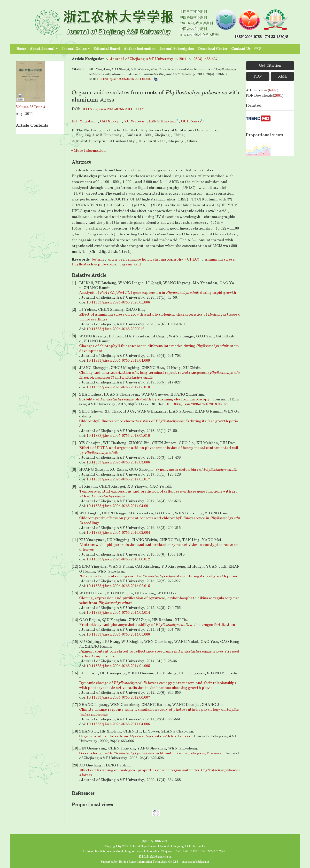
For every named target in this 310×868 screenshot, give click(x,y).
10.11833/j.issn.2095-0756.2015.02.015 (118, 586)
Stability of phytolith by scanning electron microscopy (144, 399)
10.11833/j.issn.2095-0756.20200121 (116, 329)
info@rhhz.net (201, 862)
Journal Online (76, 49)
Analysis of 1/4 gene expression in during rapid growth (158, 293)
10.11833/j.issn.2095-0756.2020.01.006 (118, 302)
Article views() (262, 90)
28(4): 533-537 (205, 59)
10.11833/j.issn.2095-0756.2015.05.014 (118, 613)
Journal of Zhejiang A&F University (142, 59)
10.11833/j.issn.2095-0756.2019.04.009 (118, 360)
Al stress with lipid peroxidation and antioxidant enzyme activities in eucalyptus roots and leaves (159, 547)
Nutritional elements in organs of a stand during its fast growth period (159, 576)
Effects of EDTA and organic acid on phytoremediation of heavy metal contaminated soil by (159, 450)
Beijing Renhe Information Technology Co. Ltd (148, 862)
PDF (258, 76)
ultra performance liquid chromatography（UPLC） (155, 259)
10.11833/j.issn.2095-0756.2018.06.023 (197, 404)
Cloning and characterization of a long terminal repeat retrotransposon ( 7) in (159, 375)
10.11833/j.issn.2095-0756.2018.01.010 (118, 436)
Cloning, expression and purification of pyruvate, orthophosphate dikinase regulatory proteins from (159, 600)
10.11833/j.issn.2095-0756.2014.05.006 (118, 634)
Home (21, 49)
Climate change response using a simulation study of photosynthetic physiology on (159, 712)
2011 (183, 59)
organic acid (130, 264)
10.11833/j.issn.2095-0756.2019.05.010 (118, 387)
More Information (88, 151)
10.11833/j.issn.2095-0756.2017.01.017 (118, 479)
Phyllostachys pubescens (94, 264)
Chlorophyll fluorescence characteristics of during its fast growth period (159, 423)
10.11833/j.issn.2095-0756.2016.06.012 (118, 559)
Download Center (213, 49)
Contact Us (241, 49)
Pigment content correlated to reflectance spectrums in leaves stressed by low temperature (159, 654)
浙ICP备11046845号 (155, 841)
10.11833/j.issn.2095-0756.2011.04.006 (118, 724)
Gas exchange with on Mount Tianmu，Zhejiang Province (151, 753)
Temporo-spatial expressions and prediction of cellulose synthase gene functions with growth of (158, 494)
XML (283, 76)
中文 (258, 49)
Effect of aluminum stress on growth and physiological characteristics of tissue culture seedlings (159, 317)
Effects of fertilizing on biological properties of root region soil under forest (159, 772)
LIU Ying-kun (84, 121)
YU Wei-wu (134, 121)
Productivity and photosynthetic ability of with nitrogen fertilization (157, 625)
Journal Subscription (177, 49)
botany (98, 259)
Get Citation (270, 65)
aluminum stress (220, 259)
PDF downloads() (265, 96)
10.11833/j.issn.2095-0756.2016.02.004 (118, 533)
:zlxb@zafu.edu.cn (160, 857)
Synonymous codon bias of (196, 470)
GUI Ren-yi (191, 121)
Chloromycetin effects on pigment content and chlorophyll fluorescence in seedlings (159, 520)
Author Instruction (140, 49)
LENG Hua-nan (163, 121)
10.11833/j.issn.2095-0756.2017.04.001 (118, 506)
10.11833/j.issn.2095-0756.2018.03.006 (118, 462)
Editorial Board (107, 49)
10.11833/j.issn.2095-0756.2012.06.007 (118, 697)
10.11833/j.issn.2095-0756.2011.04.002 (124, 79)
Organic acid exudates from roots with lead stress (135, 736)
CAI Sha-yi (110, 121)
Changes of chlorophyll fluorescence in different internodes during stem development (159, 348)
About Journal (44, 49)
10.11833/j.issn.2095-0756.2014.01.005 (118, 666)
